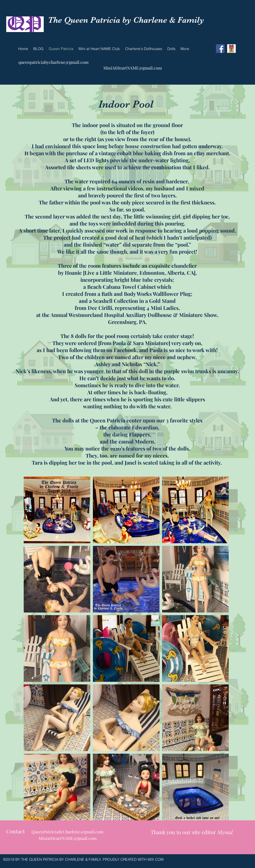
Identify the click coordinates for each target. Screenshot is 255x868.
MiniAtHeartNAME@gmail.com (133, 68)
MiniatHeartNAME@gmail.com (68, 838)
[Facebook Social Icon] (220, 49)
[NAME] (231, 49)
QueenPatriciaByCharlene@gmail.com (67, 832)
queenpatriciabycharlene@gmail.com (53, 62)
